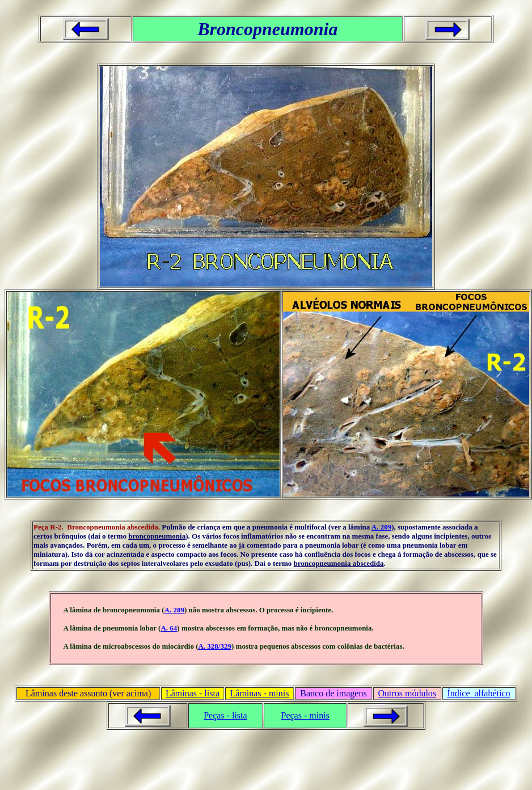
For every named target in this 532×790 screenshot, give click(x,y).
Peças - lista (225, 715)
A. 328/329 (215, 646)
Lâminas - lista (193, 693)
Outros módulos (407, 693)
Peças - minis (305, 715)
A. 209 (381, 527)
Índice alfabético (479, 693)
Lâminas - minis (260, 693)
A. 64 (169, 628)
